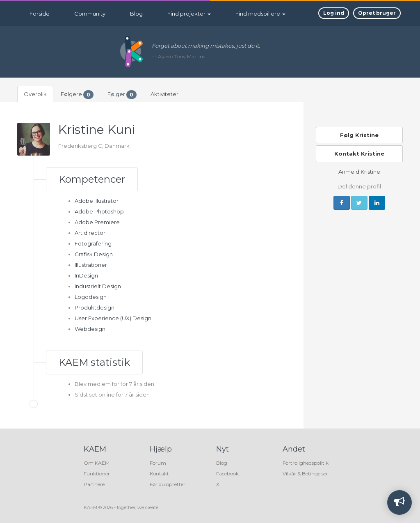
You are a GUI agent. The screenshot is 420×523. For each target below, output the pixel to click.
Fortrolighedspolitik (306, 463)
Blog (136, 14)
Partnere (94, 484)
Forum (158, 463)
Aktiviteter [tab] (164, 94)
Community (90, 14)
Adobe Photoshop (99, 211)
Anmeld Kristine (359, 172)
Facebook (227, 474)
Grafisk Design (94, 254)
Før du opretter (168, 484)
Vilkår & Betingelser (305, 474)
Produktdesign (95, 307)
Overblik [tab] (35, 94)
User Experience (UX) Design (113, 318)
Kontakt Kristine (359, 154)
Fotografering (93, 243)
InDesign (86, 275)
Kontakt (159, 474)
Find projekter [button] (189, 14)
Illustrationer (91, 265)
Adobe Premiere (97, 222)
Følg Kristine (359, 135)
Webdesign (90, 329)
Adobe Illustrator (97, 201)
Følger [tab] (122, 95)
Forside (40, 14)
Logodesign (91, 297)
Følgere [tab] (77, 95)
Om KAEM (97, 463)
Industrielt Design (98, 286)
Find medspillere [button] (260, 14)
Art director (90, 233)
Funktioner (97, 474)
